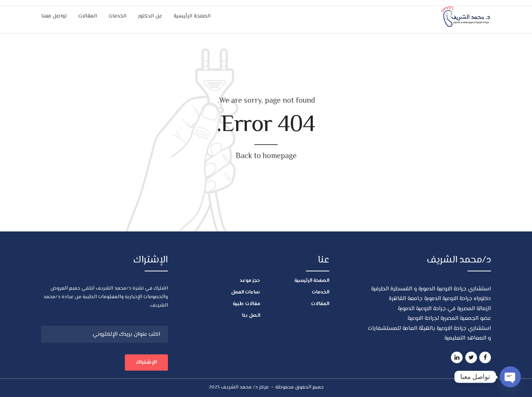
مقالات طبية (246, 304)
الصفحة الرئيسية (192, 16)
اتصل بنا (251, 316)
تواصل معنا (54, 16)
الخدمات (117, 16)
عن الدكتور (150, 16)
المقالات (88, 16)
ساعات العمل (246, 292)
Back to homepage (266, 156)
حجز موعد (250, 281)
